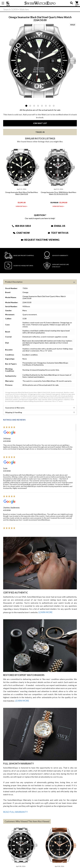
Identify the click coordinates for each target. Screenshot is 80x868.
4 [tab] (38, 106)
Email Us (58, 225)
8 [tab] (54, 106)
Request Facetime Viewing (40, 239)
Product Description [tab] (40, 281)
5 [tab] (42, 106)
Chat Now (21, 232)
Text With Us (58, 232)
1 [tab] (26, 106)
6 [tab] (46, 106)
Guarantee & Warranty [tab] (40, 407)
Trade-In (40, 132)
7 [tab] (50, 106)
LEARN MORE (45, 611)
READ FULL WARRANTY (14, 809)
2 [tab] (30, 106)
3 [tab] (34, 106)
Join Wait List (40, 123)
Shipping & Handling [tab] (40, 411)
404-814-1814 (8, 3)
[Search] (40, 10)
